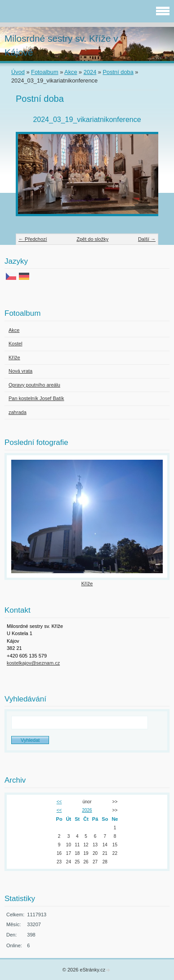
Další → (147, 239)
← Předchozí (33, 239)
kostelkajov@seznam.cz (33, 663)
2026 (87, 810)
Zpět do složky (92, 239)
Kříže (87, 584)
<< (59, 802)
